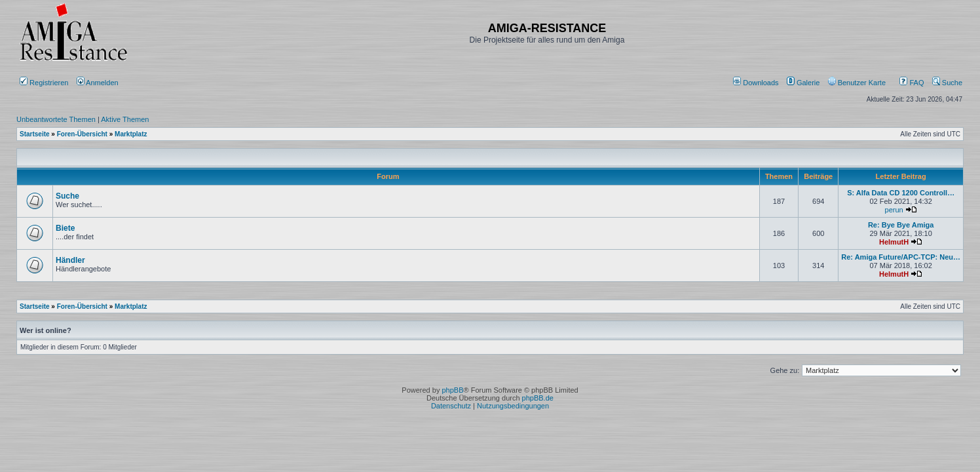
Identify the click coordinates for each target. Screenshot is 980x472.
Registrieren (44, 83)
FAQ (912, 83)
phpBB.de (538, 398)
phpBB (452, 390)
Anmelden (99, 83)
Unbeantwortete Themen (56, 119)
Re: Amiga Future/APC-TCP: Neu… (901, 257)
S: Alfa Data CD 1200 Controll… (901, 193)
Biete (65, 228)
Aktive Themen (125, 119)
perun (894, 210)
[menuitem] (757, 83)
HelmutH (894, 242)
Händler (70, 260)
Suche (947, 83)
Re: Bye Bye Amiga (901, 225)
